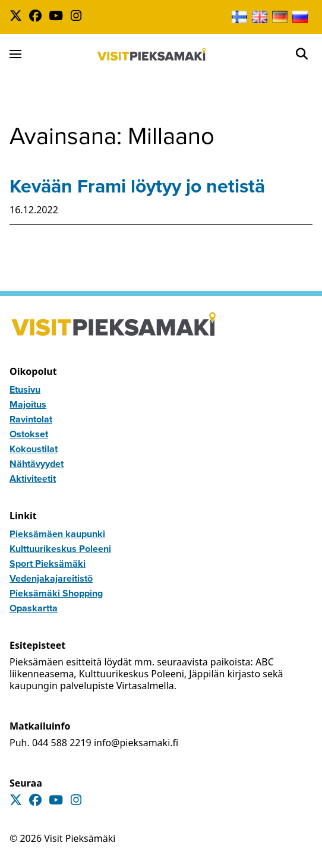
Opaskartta (34, 608)
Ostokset (29, 434)
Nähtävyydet (37, 464)
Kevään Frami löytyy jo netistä (137, 186)
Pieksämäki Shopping (56, 593)
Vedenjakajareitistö (51, 578)
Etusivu (25, 389)
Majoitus (28, 404)
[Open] (302, 54)
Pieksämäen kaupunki (57, 534)
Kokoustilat (34, 449)
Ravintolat (31, 419)
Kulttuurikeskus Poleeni (60, 549)
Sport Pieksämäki (48, 564)
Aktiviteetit (33, 479)
